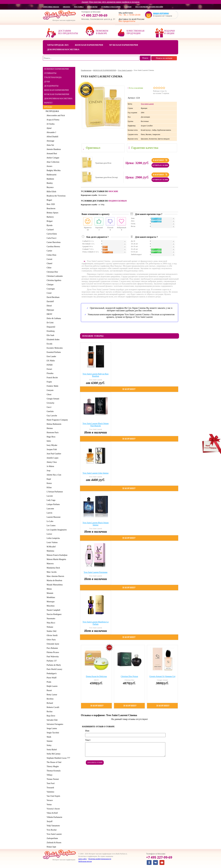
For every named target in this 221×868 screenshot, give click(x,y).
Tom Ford (50, 783)
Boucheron (50, 208)
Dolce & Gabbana (53, 318)
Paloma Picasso (52, 652)
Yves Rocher (51, 830)
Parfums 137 (51, 661)
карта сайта (82, 859)
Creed (48, 293)
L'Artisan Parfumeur (54, 492)
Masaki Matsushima (54, 585)
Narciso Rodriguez (54, 614)
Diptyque (50, 310)
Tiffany (49, 775)
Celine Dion (51, 255)
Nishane (49, 627)
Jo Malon (50, 466)
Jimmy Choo (51, 462)
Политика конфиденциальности (100, 859)
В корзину (160, 160)
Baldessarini (51, 175)
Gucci (48, 407)
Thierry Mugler (52, 766)
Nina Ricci (50, 623)
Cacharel (50, 230)
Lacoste (49, 496)
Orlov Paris (51, 640)
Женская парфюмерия (89, 45)
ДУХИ (47, 82)
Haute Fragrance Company (57, 420)
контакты (92, 7)
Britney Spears (52, 213)
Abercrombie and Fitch (55, 115)
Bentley (49, 183)
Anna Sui (50, 145)
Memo (49, 589)
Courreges (50, 289)
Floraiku (49, 373)
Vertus (49, 805)
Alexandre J (51, 132)
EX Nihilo (50, 361)
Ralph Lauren (52, 686)
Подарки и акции (169, 32)
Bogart (49, 200)
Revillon (50, 699)
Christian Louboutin (54, 276)
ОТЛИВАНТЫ (50, 73)
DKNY (49, 314)
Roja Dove (50, 716)
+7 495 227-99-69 (94, 15)
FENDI (49, 365)
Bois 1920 (50, 204)
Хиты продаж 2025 (58, 45)
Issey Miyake (51, 445)
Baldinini (50, 179)
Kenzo (49, 483)
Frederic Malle (52, 386)
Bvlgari (49, 221)
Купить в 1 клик (160, 165)
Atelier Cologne (52, 158)
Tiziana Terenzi (52, 779)
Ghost (48, 394)
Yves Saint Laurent (54, 834)
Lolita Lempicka (53, 538)
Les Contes (51, 526)
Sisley (49, 745)
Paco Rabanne (52, 648)
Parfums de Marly (53, 665)
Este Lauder (51, 356)
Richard (49, 703)
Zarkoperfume (52, 838)
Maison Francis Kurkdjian (57, 555)
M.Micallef (51, 547)
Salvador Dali (52, 720)
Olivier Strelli (52, 635)
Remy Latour (51, 695)
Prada (48, 682)
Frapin (49, 382)
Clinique (50, 285)
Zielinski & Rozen (53, 843)
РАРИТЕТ (48, 103)
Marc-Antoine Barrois (55, 576)
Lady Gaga (51, 500)
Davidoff (50, 301)
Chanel (49, 263)
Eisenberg (50, 331)
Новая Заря (51, 847)
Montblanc (50, 597)
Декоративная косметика (63, 49)
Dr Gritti (50, 323)
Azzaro (49, 166)
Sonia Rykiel (51, 750)
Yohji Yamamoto (53, 826)
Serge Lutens (51, 728)
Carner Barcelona (53, 242)
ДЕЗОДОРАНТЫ (51, 86)
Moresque (50, 602)
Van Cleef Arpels (53, 796)
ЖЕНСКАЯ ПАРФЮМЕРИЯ (56, 90)
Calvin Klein (51, 234)
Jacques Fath (51, 449)
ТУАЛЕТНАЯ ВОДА (53, 77)
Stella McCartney (53, 754)
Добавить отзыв (95, 762)
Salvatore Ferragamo (54, 724)
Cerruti (49, 259)
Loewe (49, 534)
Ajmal (49, 128)
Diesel (49, 306)
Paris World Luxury (54, 669)
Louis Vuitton (52, 542)
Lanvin (49, 513)
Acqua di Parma (52, 120)
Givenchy (50, 403)
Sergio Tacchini (52, 733)
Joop (48, 471)
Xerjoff (49, 821)
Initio (48, 441)
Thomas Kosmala (53, 771)
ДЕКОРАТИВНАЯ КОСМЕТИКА (58, 99)
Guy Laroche (51, 416)
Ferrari (49, 369)
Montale (49, 593)
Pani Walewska (52, 657)
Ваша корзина (161, 13)
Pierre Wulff (51, 678)
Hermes (49, 428)
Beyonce (50, 187)
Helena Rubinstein (53, 424)
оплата (66, 7)
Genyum (50, 390)
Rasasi (49, 690)
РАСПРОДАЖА (52, 111)
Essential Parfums (53, 352)
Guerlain (50, 411)
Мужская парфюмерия (124, 45)
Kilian (49, 487)
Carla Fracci (51, 238)
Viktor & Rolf (52, 813)
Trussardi (50, 788)
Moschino (50, 606)
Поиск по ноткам (164, 58)
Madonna (50, 551)
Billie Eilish (51, 192)
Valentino (50, 792)
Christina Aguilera (53, 280)
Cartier (49, 251)
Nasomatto (50, 619)
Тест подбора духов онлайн (149, 7)
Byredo (49, 225)
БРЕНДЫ (48, 107)
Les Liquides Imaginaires (56, 530)
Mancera (50, 564)
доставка (79, 7)
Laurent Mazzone (53, 517)
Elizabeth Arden (53, 340)
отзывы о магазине (111, 7)
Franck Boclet (52, 378)
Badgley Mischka (53, 170)
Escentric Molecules (54, 348)
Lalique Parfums (53, 504)
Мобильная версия (85, 861)
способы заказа (51, 7)
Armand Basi (51, 154)
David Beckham (53, 297)
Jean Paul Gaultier (53, 454)
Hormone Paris (52, 433)
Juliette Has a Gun (53, 475)
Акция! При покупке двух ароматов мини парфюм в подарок (111, 2)
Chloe (48, 268)
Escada (49, 344)
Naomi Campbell (53, 610)
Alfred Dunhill (52, 137)
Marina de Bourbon (54, 580)
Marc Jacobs (51, 572)
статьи (128, 7)
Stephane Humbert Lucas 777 (58, 758)
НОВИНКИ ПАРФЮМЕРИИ (56, 69)
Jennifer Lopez (52, 458)
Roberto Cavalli (52, 707)
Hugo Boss (51, 437)
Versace (49, 800)
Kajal (48, 479)
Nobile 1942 (51, 631)
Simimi (49, 741)
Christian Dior (52, 272)
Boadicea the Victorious (56, 196)
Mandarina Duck (53, 568)
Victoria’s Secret (53, 809)
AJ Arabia (50, 124)
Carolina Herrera (53, 247)
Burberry (50, 217)
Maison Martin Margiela (56, 559)
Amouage (50, 141)
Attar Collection (53, 162)
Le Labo (49, 521)
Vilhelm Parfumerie (54, 817)
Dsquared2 (50, 327)
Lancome (50, 509)
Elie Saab (50, 335)
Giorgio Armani (52, 399)
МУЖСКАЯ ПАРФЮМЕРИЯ (57, 94)
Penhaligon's (51, 673)
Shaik (48, 737)
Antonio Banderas (53, 149)
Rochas (49, 712)
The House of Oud (53, 762)
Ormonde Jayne (52, 644)
